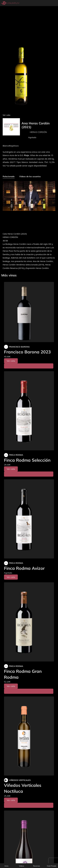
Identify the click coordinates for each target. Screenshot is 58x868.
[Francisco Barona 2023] (29, 312)
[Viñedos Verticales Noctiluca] (29, 736)
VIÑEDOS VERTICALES (20, 780)
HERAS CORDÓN (38, 132)
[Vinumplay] (10, 3)
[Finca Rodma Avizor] (29, 519)
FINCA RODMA (16, 455)
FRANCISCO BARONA (19, 347)
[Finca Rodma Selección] (29, 411)
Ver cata (11, 361)
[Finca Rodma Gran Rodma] (29, 622)
